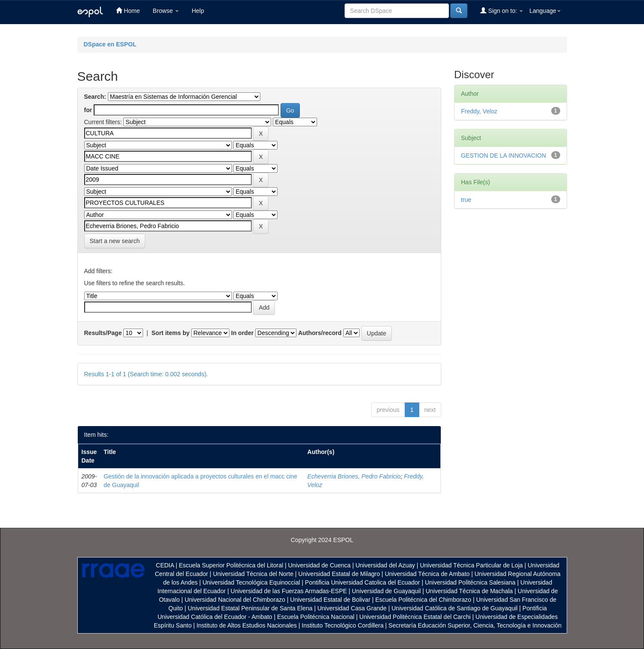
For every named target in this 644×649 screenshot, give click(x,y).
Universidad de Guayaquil (386, 591)
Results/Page (103, 333)
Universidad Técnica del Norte (253, 574)
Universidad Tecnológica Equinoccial (251, 582)
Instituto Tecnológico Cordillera (342, 625)
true (466, 200)
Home (128, 11)
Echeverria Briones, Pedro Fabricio (354, 476)
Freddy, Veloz (479, 111)
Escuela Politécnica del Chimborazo (423, 600)
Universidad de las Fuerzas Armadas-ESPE (289, 591)
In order (242, 333)
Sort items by (171, 333)
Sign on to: (502, 11)
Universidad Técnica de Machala (469, 591)
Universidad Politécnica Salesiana (470, 582)
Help (198, 11)
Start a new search (115, 241)
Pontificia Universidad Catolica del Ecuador (363, 582)
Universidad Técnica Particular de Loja (471, 565)
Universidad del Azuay (385, 565)
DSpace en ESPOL (110, 44)
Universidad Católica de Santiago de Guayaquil (454, 608)
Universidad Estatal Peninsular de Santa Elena (250, 608)
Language (545, 11)
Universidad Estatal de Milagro (339, 574)
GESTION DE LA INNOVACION (504, 155)
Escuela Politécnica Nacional (316, 617)
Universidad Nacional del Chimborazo (235, 600)
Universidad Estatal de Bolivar (330, 600)
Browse (166, 11)
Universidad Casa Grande (353, 608)
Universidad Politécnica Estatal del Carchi (415, 617)
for (88, 110)
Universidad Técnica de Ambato (427, 574)
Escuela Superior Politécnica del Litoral (231, 565)
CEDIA (165, 565)
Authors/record (320, 333)
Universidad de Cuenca (319, 565)
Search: (95, 97)
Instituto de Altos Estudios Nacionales (246, 625)
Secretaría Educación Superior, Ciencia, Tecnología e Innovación (475, 625)
